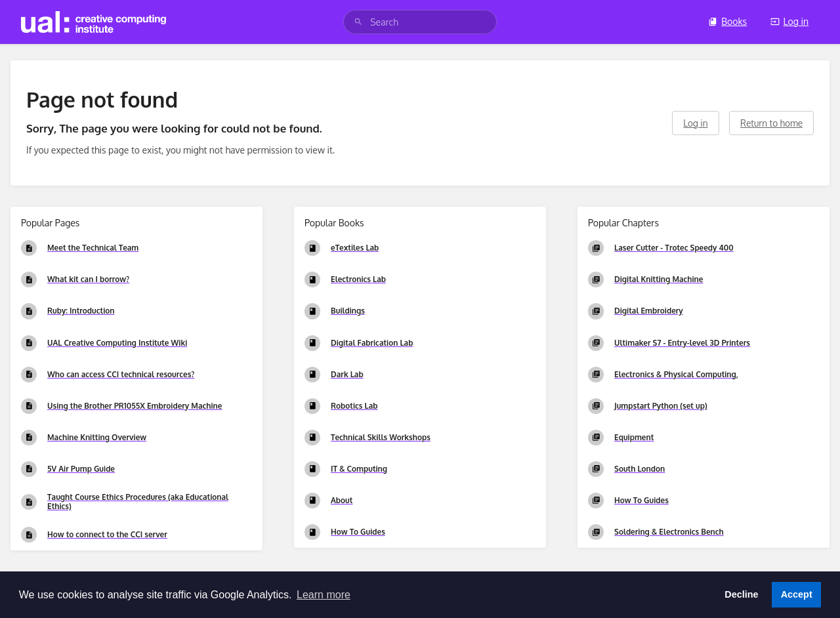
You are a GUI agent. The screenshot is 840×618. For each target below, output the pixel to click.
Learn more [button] (324, 595)
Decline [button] (741, 594)
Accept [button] (797, 594)
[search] (420, 22)
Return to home (771, 123)
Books (727, 21)
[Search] (358, 22)
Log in (789, 21)
